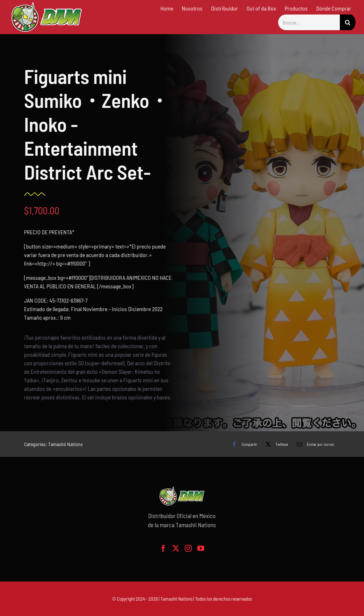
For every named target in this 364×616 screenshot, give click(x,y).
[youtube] (201, 548)
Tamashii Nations (65, 444)
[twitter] (176, 548)
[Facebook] (243, 444)
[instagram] (188, 548)
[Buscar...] (309, 22)
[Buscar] (348, 22)
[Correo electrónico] (314, 444)
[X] (276, 444)
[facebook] (163, 548)
